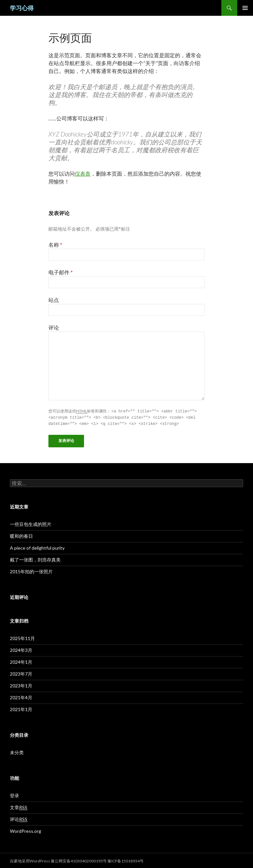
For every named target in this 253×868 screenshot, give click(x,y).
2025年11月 (22, 637)
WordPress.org (26, 830)
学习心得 (22, 8)
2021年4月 (21, 696)
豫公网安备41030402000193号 (79, 860)
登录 (14, 794)
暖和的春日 (21, 535)
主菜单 (245, 8)
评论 (54, 327)
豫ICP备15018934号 (126, 860)
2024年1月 (21, 661)
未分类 (17, 751)
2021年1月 (21, 708)
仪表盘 (83, 174)
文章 (19, 806)
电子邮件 (61, 272)
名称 (55, 245)
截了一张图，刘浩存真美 (35, 559)
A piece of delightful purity (37, 547)
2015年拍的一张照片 (31, 570)
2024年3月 (21, 649)
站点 (54, 300)
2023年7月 (21, 673)
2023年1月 (21, 685)
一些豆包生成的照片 (31, 523)
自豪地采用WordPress (30, 860)
